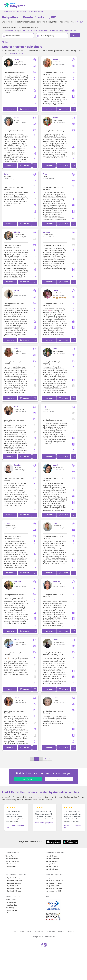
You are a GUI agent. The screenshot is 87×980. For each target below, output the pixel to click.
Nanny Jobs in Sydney (53, 878)
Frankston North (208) (40, 30)
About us (61, 932)
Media (29, 932)
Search (13, 11)
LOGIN (59, 779)
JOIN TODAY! (28, 779)
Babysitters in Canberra (13, 888)
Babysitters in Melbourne (14, 881)
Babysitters (21, 11)
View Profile (10, 109)
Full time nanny (11, 900)
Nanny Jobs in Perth (52, 886)
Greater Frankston (37, 11)
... (41, 759)
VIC (28, 11)
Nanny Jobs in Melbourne (54, 881)
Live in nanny (10, 908)
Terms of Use (39, 932)
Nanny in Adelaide (52, 869)
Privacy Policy (50, 932)
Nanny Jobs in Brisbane (54, 883)
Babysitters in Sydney (13, 878)
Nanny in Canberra (52, 867)
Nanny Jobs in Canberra (54, 888)
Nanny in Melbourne (52, 859)
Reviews (22, 932)
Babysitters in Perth (12, 886)
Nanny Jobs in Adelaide (54, 891)
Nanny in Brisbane (52, 861)
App (15, 932)
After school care (11, 910)
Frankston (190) (56, 30)
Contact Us (70, 932)
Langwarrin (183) (70, 30)
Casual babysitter (11, 905)
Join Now (79, 22)
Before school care (12, 913)
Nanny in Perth (51, 864)
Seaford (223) (24, 30)
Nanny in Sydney (51, 856)
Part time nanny (11, 902)
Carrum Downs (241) (10, 30)
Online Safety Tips (11, 864)
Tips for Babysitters (12, 859)
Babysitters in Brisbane (13, 883)
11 (45, 759)
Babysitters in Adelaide (13, 891)
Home (6, 11)
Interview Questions (12, 861)
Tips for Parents (11, 856)
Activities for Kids (11, 867)
